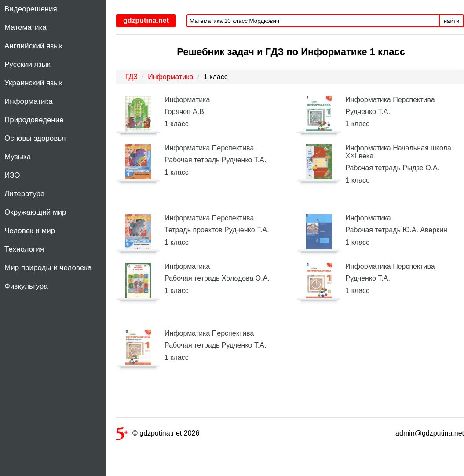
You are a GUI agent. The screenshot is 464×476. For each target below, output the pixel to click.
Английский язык (33, 46)
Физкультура (26, 286)
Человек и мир (30, 231)
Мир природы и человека (48, 268)
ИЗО (12, 175)
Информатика (29, 101)
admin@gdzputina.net (430, 433)
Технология (24, 249)
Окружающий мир (35, 212)
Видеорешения (31, 9)
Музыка (18, 157)
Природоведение (34, 120)
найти (452, 21)
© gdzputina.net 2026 (158, 435)
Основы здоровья (35, 138)
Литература (24, 194)
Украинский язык (33, 83)
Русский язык (27, 64)
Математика (26, 27)
